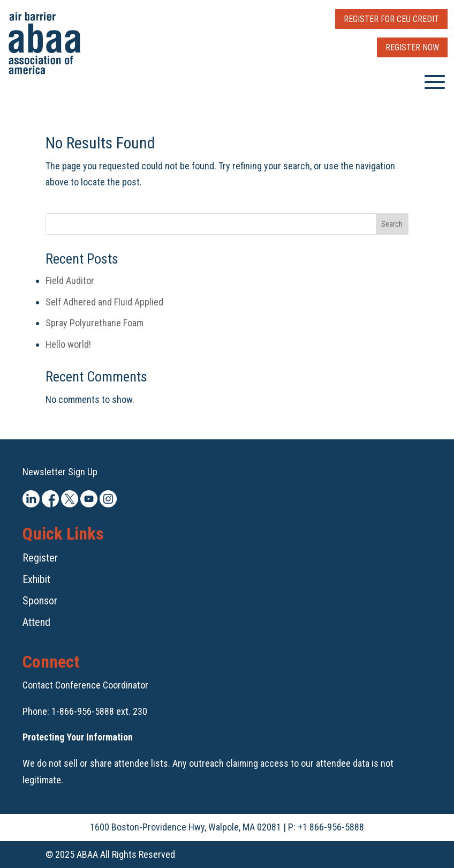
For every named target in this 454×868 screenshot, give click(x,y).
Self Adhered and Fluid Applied (104, 302)
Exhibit (36, 579)
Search (392, 224)
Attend (36, 622)
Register (40, 558)
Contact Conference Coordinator (85, 685)
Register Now (412, 47)
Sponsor (40, 601)
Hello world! (68, 344)
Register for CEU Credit (391, 19)
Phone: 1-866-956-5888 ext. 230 (85, 711)
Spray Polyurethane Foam (94, 323)
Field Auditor (70, 280)
